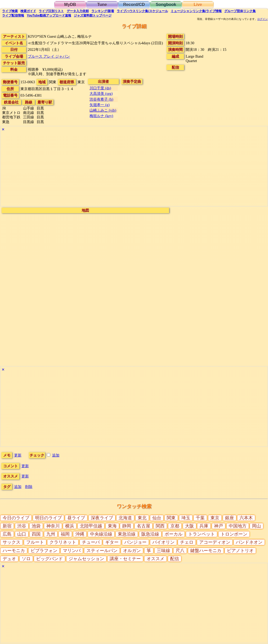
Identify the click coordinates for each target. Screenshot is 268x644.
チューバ (91, 542)
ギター (112, 542)
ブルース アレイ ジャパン (49, 56)
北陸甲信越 (91, 526)
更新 (18, 455)
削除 (29, 487)
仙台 (157, 518)
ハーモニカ (14, 551)
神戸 (219, 526)
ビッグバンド (49, 559)
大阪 (189, 526)
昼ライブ (76, 518)
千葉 (200, 518)
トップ (93, 15)
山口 (22, 534)
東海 (112, 526)
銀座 (230, 518)
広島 (7, 534)
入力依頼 (78, 11)
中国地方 (238, 526)
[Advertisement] (134, 169)
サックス (12, 542)
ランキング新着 (103, 11)
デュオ (9, 559)
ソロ (26, 559)
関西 (160, 526)
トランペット (202, 534)
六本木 (246, 518)
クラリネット (63, 542)
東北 (142, 518)
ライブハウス (142, 11)
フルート (35, 542)
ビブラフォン (44, 551)
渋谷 (22, 526)
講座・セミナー (125, 559)
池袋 (36, 526)
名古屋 (144, 526)
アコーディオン (215, 542)
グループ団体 (240, 11)
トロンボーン (234, 534)
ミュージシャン (196, 11)
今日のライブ (16, 518)
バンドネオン (249, 542)
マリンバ (72, 551)
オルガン (132, 551)
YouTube (49, 15)
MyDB (70, 5)
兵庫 (204, 526)
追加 (56, 455)
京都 (175, 526)
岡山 (256, 526)
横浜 (70, 526)
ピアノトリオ (240, 551)
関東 (171, 518)
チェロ (187, 542)
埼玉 (186, 518)
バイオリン (163, 542)
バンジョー (135, 542)
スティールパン (102, 551)
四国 (36, 534)
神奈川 (53, 526)
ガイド (28, 11)
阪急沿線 (150, 534)
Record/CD (134, 5)
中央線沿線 (101, 534)
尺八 (180, 551)
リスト (51, 11)
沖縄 (80, 534)
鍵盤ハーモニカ (206, 551)
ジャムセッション (86, 559)
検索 (10, 11)
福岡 (65, 534)
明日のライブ (48, 518)
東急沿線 (127, 534)
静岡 (127, 526)
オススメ (155, 559)
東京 (215, 518)
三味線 (163, 551)
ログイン (263, 19)
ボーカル (174, 534)
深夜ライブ (102, 518)
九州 (51, 534)
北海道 (125, 518)
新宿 (7, 526)
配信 (13, 15)
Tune (102, 5)
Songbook (166, 5)
